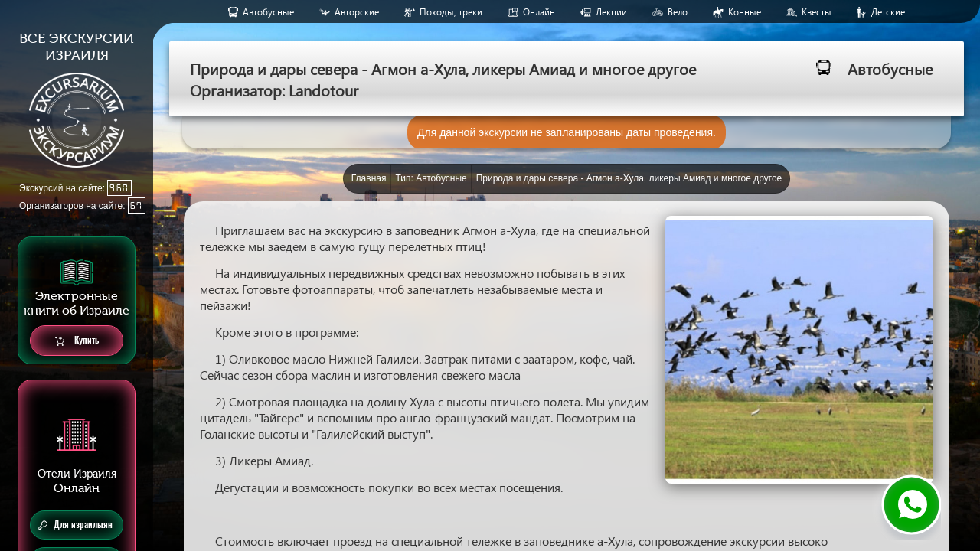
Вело (678, 12)
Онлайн (539, 12)
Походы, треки (451, 12)
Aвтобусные (268, 12)
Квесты (817, 12)
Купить (77, 341)
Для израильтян (75, 525)
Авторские (357, 12)
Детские (888, 12)
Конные (745, 12)
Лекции (611, 12)
